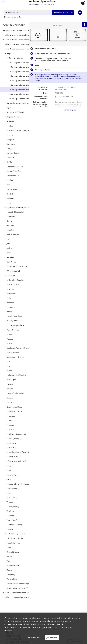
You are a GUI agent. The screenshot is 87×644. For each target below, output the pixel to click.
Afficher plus (70, 110)
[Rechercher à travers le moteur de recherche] (29, 12)
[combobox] (63, 13)
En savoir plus (34, 638)
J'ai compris (52, 638)
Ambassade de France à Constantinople (20, 31)
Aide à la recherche (14, 17)
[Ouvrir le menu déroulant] (4, 3)
